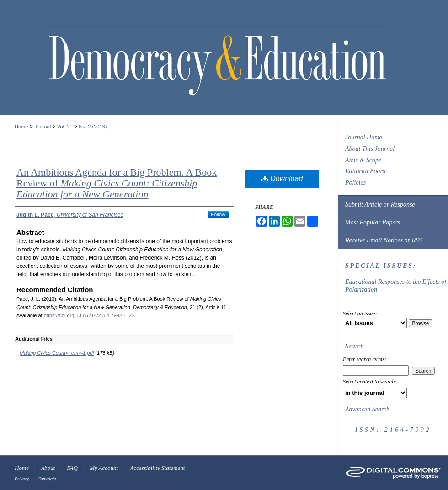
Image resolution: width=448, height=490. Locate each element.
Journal (43, 127)
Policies (355, 183)
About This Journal (370, 149)
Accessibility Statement (157, 468)
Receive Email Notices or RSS (384, 240)
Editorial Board (365, 171)
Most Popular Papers (373, 222)
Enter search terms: (365, 359)
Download (282, 178)
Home (21, 127)
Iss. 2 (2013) (93, 127)
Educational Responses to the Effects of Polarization (396, 286)
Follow (218, 214)
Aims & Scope (363, 160)
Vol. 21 (65, 127)
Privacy (22, 479)
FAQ (72, 468)
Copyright (47, 479)
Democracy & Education (217, 60)
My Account (104, 468)
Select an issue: (360, 314)
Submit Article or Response (380, 205)
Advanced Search (367, 409)
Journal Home (364, 137)
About (48, 468)
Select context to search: (370, 382)
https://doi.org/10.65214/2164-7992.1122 (89, 315)
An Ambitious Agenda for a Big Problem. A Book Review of (117, 183)
